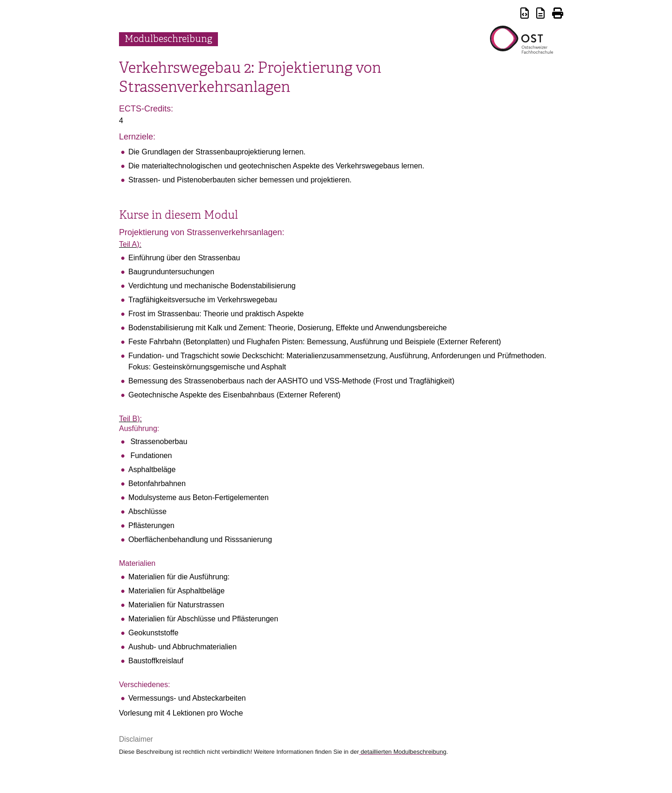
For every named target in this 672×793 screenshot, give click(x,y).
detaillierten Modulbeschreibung (402, 752)
